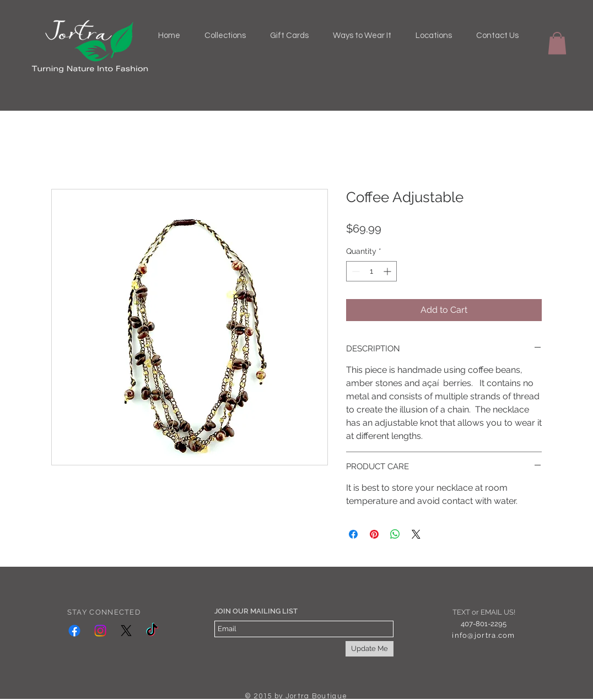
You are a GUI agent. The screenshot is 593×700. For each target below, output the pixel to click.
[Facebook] (74, 631)
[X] (126, 631)
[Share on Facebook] (353, 534)
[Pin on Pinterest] (374, 534)
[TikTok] (152, 631)
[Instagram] (100, 631)
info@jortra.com (483, 635)
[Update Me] (370, 649)
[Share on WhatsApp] (395, 534)
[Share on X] (416, 534)
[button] (557, 43)
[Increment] (388, 271)
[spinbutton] (371, 271)
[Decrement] (355, 271)
